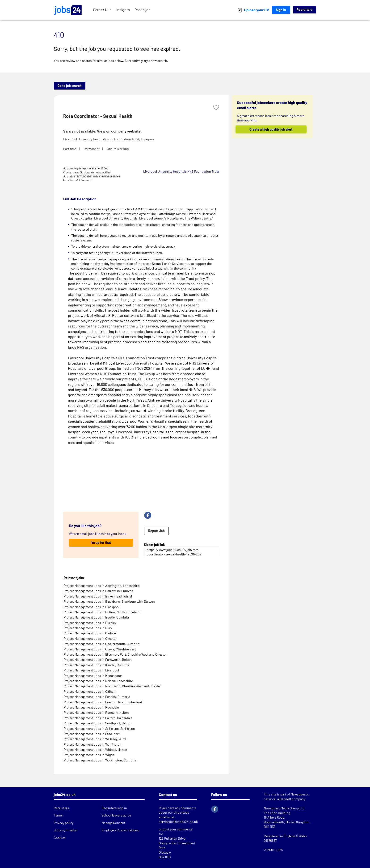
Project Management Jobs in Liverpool (91, 670)
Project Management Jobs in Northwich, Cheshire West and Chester (112, 686)
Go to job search (70, 86)
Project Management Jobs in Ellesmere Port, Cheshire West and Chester (115, 654)
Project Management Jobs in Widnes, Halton (95, 750)
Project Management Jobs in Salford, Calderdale (98, 718)
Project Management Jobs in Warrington (92, 744)
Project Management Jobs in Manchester (93, 676)
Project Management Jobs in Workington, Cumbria (100, 760)
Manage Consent (113, 823)
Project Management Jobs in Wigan (89, 755)
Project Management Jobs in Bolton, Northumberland (102, 612)
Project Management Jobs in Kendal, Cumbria (97, 665)
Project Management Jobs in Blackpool (92, 607)
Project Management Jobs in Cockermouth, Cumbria (101, 644)
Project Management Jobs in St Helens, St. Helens (99, 728)
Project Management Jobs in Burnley (90, 623)
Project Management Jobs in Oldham (90, 691)
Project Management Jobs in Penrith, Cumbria (97, 697)
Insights (123, 10)
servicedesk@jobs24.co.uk (178, 822)
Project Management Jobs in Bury (88, 628)
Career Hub (102, 10)
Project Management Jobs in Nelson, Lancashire (98, 681)
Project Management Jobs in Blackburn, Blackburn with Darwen (109, 601)
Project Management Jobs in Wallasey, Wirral (95, 739)
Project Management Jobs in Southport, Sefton (98, 723)
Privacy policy (64, 823)
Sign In (281, 10)
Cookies (60, 838)
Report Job (156, 531)
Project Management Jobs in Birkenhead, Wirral (98, 596)
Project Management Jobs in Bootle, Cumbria (96, 617)
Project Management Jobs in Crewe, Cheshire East (100, 649)
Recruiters (305, 10)
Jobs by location (66, 830)
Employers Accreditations (120, 830)
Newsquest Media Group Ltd (284, 808)
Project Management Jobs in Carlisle (90, 633)
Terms (58, 815)
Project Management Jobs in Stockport (92, 734)
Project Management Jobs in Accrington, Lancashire (101, 586)
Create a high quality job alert (271, 129)
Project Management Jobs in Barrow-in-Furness (98, 591)
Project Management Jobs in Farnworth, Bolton (98, 660)
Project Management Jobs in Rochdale (91, 707)
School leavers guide (116, 815)
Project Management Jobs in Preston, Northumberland (103, 702)
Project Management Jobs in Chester (90, 638)
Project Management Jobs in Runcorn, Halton (96, 712)
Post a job (143, 10)
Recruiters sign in (114, 808)
